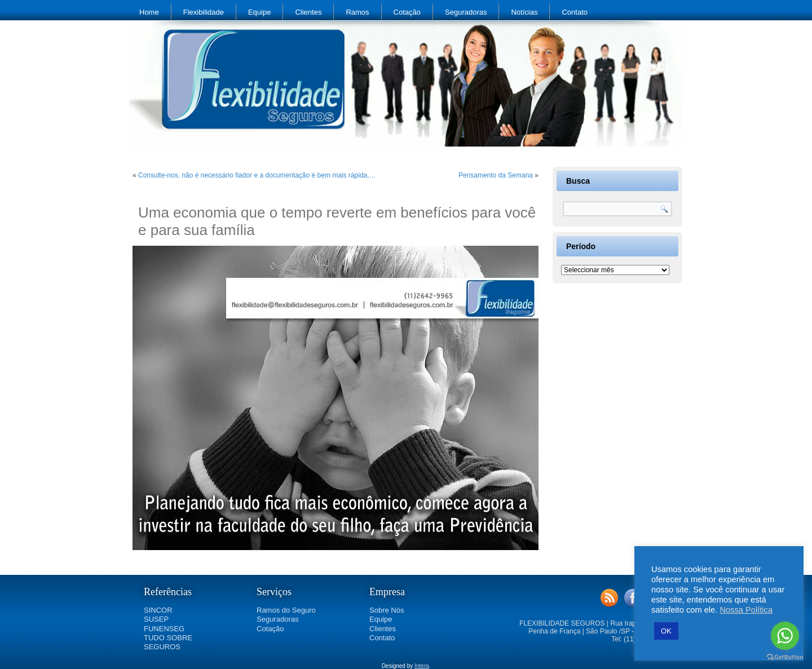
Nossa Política (746, 610)
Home (149, 12)
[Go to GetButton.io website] (785, 657)
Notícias (524, 12)
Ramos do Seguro (286, 610)
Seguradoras (466, 12)
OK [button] (666, 631)
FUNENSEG (164, 629)
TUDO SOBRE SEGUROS (168, 642)
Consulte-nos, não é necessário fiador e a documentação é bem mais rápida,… (257, 175)
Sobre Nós (387, 610)
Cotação (407, 12)
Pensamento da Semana (496, 175)
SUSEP (156, 619)
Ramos (357, 12)
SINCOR (158, 610)
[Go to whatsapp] (785, 636)
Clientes (308, 12)
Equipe (259, 12)
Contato (575, 12)
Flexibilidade (204, 12)
